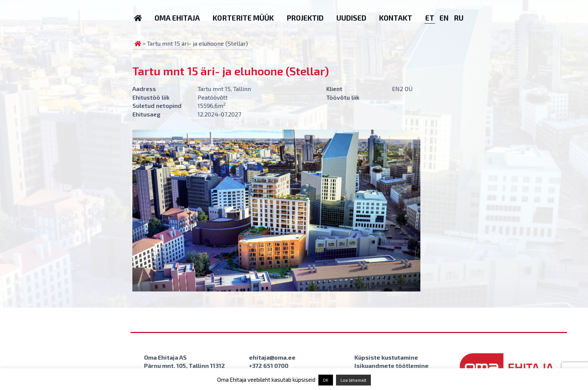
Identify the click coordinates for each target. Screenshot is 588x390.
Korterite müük (243, 18)
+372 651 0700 (269, 365)
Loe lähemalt (353, 380)
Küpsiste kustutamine (386, 357)
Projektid (305, 18)
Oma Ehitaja (177, 18)
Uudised (351, 18)
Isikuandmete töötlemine (391, 365)
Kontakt (396, 18)
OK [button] (326, 380)
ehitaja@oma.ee (272, 357)
